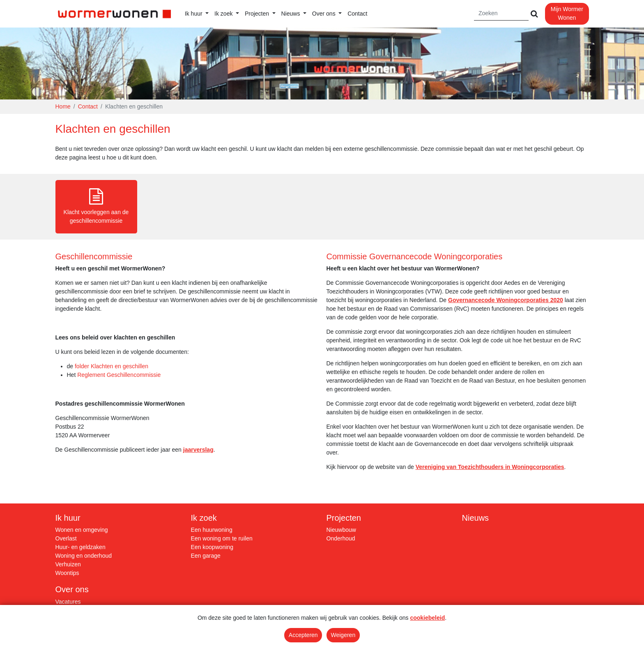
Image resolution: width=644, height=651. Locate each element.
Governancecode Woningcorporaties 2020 (506, 300)
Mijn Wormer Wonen (567, 13)
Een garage (206, 556)
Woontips (67, 573)
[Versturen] (534, 14)
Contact (357, 14)
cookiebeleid (427, 618)
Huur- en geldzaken (80, 547)
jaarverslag (198, 450)
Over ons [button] (325, 14)
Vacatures (68, 602)
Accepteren (303, 635)
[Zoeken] (501, 14)
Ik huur (68, 518)
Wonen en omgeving (82, 530)
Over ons (72, 589)
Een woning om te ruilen (222, 538)
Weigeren (343, 635)
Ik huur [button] (194, 14)
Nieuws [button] (292, 14)
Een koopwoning (212, 547)
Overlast (66, 538)
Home (63, 106)
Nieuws (476, 518)
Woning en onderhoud (84, 556)
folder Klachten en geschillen (112, 366)
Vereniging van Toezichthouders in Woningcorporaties (490, 467)
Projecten (344, 518)
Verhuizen (68, 564)
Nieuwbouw (341, 530)
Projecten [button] (258, 14)
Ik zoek (204, 518)
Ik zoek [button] (224, 14)
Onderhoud (341, 538)
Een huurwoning (212, 530)
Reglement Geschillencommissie (119, 375)
